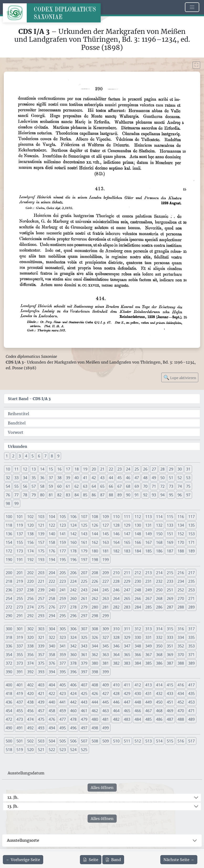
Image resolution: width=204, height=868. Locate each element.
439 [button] (41, 702)
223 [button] (63, 581)
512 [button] (138, 741)
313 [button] (149, 629)
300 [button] (9, 629)
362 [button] (95, 655)
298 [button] (95, 616)
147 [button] (127, 534)
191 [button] (20, 560)
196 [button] (73, 560)
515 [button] (170, 741)
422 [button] (52, 693)
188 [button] (181, 551)
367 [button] (149, 655)
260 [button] (73, 598)
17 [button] (68, 469)
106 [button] (73, 517)
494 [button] (52, 728)
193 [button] (41, 560)
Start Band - (29, 399)
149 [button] (149, 534)
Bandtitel (17, 423)
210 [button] (116, 573)
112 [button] (138, 517)
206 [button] (73, 573)
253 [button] (191, 590)
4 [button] (26, 456)
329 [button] (127, 637)
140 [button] (52, 534)
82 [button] (59, 495)
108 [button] (95, 517)
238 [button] (30, 590)
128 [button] (116, 525)
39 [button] (68, 478)
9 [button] (58, 456)
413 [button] (149, 685)
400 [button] (9, 685)
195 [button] (63, 560)
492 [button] (30, 728)
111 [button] (127, 517)
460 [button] (73, 711)
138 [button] (30, 534)
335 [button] (191, 637)
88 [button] (111, 495)
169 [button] (170, 542)
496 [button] (73, 728)
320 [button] (30, 637)
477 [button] (63, 719)
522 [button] (52, 750)
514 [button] (159, 741)
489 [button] (191, 719)
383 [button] (127, 663)
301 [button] (20, 629)
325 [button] (84, 637)
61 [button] (68, 486)
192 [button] (30, 560)
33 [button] (16, 478)
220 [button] (30, 581)
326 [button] (95, 637)
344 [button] (95, 646)
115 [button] (170, 517)
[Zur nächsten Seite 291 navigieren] (179, 860)
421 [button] (41, 693)
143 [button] (84, 534)
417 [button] (191, 685)
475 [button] (41, 719)
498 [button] (95, 728)
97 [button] (188, 495)
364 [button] (116, 655)
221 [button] (41, 581)
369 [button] (170, 655)
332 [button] (159, 637)
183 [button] (127, 551)
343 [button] (84, 646)
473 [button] (20, 719)
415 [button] (170, 685)
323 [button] (63, 637)
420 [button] (30, 693)
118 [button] (9, 525)
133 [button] (170, 525)
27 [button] (154, 469)
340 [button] (52, 646)
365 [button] (127, 655)
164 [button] (116, 542)
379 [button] (84, 663)
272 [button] (9, 607)
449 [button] (149, 702)
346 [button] (116, 646)
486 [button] (159, 719)
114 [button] (159, 517)
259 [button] (63, 598)
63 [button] (85, 486)
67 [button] (120, 486)
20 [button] (94, 469)
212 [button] (138, 573)
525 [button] (84, 750)
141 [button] (63, 534)
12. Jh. (13, 797)
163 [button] (106, 542)
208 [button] (95, 573)
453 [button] (191, 702)
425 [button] (84, 693)
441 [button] (63, 702)
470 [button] (181, 711)
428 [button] (116, 693)
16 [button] (59, 469)
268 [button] (159, 598)
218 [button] (9, 581)
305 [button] (63, 629)
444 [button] (95, 702)
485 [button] (149, 719)
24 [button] (128, 469)
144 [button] (95, 534)
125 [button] (84, 525)
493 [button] (41, 728)
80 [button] (42, 495)
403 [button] (41, 685)
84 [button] (77, 495)
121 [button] (41, 525)
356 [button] (30, 655)
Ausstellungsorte (23, 840)
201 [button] (20, 573)
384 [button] (138, 663)
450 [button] (159, 702)
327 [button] (106, 637)
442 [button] (73, 702)
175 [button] (41, 551)
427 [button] (106, 693)
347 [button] (127, 646)
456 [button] (30, 711)
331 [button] (149, 637)
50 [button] (162, 478)
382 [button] (116, 663)
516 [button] (181, 741)
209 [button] (106, 573)
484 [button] (138, 719)
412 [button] (138, 685)
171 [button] (191, 542)
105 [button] (63, 517)
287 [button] (170, 607)
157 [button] (41, 542)
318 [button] (9, 637)
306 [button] (73, 629)
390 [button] (9, 672)
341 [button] (63, 646)
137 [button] (20, 534)
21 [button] (102, 469)
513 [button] (149, 741)
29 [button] (171, 469)
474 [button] (30, 719)
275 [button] (41, 607)
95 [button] (171, 495)
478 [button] (73, 719)
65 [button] (102, 486)
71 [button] (154, 486)
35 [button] (34, 478)
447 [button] (127, 702)
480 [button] (95, 719)
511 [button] (127, 741)
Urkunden (18, 446)
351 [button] (170, 646)
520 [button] (30, 750)
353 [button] (191, 646)
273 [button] (20, 607)
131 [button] (149, 525)
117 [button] (191, 517)
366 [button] (138, 655)
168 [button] (159, 542)
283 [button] (127, 607)
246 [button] (116, 590)
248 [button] (138, 590)
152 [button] (181, 534)
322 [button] (52, 637)
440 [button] (52, 702)
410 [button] (116, 685)
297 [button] (84, 616)
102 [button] (30, 517)
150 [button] (159, 534)
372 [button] (9, 663)
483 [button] (127, 719)
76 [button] (8, 495)
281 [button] (106, 607)
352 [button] (181, 646)
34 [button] (25, 478)
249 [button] (149, 590)
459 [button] (63, 711)
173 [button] (20, 551)
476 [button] (52, 719)
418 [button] (9, 693)
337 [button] (20, 646)
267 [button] (149, 598)
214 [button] (159, 573)
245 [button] (106, 590)
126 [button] (95, 525)
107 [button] (84, 517)
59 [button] (51, 486)
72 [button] (162, 486)
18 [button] (77, 469)
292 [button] (30, 616)
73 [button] (171, 486)
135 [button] (191, 525)
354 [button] (9, 655)
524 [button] (73, 750)
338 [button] (30, 646)
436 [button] (9, 702)
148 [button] (138, 534)
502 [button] (30, 741)
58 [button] (42, 486)
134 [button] (181, 525)
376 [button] (52, 663)
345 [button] (106, 646)
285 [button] (149, 607)
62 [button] (77, 486)
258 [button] (52, 598)
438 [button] (30, 702)
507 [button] (84, 741)
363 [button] (106, 655)
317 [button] (191, 629)
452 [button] (181, 702)
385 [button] (149, 663)
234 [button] (181, 581)
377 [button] (63, 663)
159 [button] (63, 542)
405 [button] (63, 685)
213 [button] (149, 573)
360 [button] (73, 655)
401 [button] (20, 685)
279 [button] (84, 607)
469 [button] (170, 711)
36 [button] (42, 478)
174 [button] (30, 551)
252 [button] (181, 590)
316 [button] (181, 629)
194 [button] (52, 560)
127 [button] (106, 525)
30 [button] (180, 469)
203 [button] (41, 573)
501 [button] (20, 741)
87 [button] (102, 495)
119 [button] (20, 525)
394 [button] (52, 672)
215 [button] (170, 573)
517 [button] (191, 741)
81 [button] (51, 495)
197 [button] (84, 560)
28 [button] (162, 469)
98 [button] (8, 503)
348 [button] (138, 646)
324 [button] (73, 637)
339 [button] (41, 646)
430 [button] (138, 693)
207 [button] (84, 573)
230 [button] (138, 581)
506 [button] (73, 741)
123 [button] (63, 525)
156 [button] (30, 542)
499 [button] (106, 728)
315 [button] (170, 629)
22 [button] (111, 469)
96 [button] (180, 495)
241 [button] (63, 590)
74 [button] (180, 486)
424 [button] (73, 693)
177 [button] (63, 551)
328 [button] (116, 637)
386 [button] (159, 663)
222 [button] (52, 581)
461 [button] (84, 711)
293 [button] (41, 616)
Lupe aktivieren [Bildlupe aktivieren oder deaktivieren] (180, 377)
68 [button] (128, 486)
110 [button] (116, 517)
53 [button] (188, 478)
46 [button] (128, 478)
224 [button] (73, 581)
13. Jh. (13, 806)
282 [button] (116, 607)
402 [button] (30, 685)
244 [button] (95, 590)
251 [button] (170, 590)
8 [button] (52, 456)
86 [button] (94, 495)
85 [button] (85, 495)
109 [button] (106, 517)
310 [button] (116, 629)
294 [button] (52, 616)
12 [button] (25, 469)
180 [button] (95, 551)
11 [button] (16, 469)
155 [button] (20, 542)
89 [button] (120, 495)
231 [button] (149, 581)
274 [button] (30, 607)
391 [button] (20, 672)
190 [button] (9, 560)
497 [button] (84, 728)
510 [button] (116, 741)
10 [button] (8, 469)
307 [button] (84, 629)
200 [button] (9, 573)
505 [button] (63, 741)
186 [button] (159, 551)
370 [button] (181, 655)
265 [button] (127, 598)
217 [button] (191, 573)
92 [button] (145, 495)
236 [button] (9, 590)
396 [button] (73, 672)
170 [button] (181, 542)
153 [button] (191, 534)
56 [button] (25, 486)
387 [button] (170, 663)
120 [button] (30, 525)
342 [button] (73, 646)
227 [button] (106, 581)
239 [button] (41, 590)
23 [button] (120, 469)
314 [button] (159, 629)
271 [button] (191, 598)
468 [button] (159, 711)
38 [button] (59, 478)
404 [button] (52, 685)
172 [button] (9, 551)
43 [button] (102, 478)
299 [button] (106, 616)
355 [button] (20, 655)
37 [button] (51, 478)
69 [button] (137, 486)
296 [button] (73, 616)
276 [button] (52, 607)
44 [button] (111, 478)
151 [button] (170, 534)
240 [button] (52, 590)
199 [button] (106, 560)
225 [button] (84, 581)
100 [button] (9, 517)
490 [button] (9, 728)
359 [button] (63, 655)
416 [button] (181, 685)
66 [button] (111, 486)
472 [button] (9, 719)
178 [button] (73, 551)
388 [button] (181, 663)
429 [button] (127, 693)
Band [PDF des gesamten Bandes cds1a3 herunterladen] (113, 860)
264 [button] (116, 598)
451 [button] (170, 702)
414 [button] (159, 685)
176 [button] (52, 551)
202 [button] (30, 573)
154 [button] (9, 542)
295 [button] (63, 616)
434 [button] (181, 693)
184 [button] (138, 551)
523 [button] (63, 750)
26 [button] (145, 469)
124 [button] (73, 525)
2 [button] (13, 456)
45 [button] (120, 478)
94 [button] (162, 495)
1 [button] (7, 456)
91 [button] (137, 495)
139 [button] (41, 534)
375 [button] (41, 663)
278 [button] (73, 607)
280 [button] (95, 607)
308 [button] (95, 629)
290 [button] (9, 616)
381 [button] (106, 663)
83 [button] (68, 495)
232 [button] (159, 581)
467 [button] (149, 711)
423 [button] (63, 693)
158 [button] (52, 542)
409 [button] (106, 685)
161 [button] (84, 542)
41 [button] (85, 478)
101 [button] (20, 517)
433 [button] (170, 693)
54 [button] (8, 486)
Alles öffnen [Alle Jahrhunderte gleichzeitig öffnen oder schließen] (102, 788)
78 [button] (25, 495)
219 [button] (20, 581)
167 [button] (149, 542)
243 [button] (84, 590)
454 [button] (9, 711)
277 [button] (63, 607)
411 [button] (127, 685)
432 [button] (159, 693)
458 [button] (52, 711)
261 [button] (84, 598)
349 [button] (149, 646)
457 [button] (41, 711)
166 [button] (138, 542)
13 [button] (34, 469)
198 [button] (95, 560)
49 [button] (154, 478)
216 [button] (181, 573)
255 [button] (20, 598)
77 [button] (16, 495)
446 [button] (116, 702)
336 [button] (9, 646)
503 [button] (41, 741)
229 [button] (127, 581)
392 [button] (30, 672)
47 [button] (137, 478)
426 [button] (95, 693)
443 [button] (84, 702)
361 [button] (84, 655)
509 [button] (106, 741)
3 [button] (20, 456)
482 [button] (116, 719)
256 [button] (30, 598)
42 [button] (94, 478)
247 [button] (127, 590)
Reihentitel (18, 414)
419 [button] (20, 693)
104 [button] (52, 517)
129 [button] (127, 525)
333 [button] (170, 637)
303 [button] (41, 629)
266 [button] (138, 598)
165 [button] (127, 542)
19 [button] (85, 469)
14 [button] (42, 469)
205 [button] (63, 573)
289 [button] (191, 607)
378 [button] (73, 663)
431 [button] (149, 693)
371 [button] (191, 655)
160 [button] (73, 542)
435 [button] (191, 693)
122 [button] (52, 525)
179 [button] (84, 551)
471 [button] (191, 711)
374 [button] (30, 663)
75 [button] (188, 486)
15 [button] (51, 469)
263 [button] (106, 598)
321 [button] (41, 637)
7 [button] (45, 456)
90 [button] (128, 495)
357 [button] (41, 655)
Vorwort (16, 432)
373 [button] (20, 663)
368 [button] (159, 655)
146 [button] (116, 534)
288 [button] (181, 607)
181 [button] (106, 551)
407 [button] (84, 685)
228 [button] (116, 581)
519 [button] (20, 750)
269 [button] (170, 598)
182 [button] (116, 551)
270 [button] (181, 598)
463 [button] (106, 711)
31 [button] (188, 469)
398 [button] (95, 672)
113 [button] (149, 517)
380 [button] (95, 663)
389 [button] (191, 663)
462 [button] (95, 711)
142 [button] (73, 534)
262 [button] (95, 598)
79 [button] (34, 495)
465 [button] (127, 711)
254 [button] (9, 598)
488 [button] (181, 719)
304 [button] (52, 629)
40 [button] (77, 478)
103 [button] (41, 517)
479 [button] (84, 719)
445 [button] (106, 702)
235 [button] (191, 581)
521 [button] (41, 750)
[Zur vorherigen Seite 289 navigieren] (23, 860)
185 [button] (149, 551)
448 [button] (138, 702)
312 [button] (138, 629)
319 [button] (20, 637)
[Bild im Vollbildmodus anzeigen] (196, 65)
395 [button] (63, 672)
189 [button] (191, 551)
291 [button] (20, 616)
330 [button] (138, 637)
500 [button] (9, 741)
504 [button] (52, 741)
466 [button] (138, 711)
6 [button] (39, 456)
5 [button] (33, 456)
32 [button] (8, 478)
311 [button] (127, 629)
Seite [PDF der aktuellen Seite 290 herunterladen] (91, 860)
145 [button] (106, 534)
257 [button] (41, 598)
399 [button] (106, 672)
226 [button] (95, 581)
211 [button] (127, 573)
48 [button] (145, 478)
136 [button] (9, 534)
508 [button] (95, 741)
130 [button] (138, 525)
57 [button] (34, 486)
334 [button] (181, 637)
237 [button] (20, 590)
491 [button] (20, 728)
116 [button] (181, 517)
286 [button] (159, 607)
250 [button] (159, 590)
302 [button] (30, 629)
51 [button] (171, 478)
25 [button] (137, 469)
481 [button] (106, 719)
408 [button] (95, 685)
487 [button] (170, 719)
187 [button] (170, 551)
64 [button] (94, 486)
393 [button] (41, 672)
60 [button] (59, 486)
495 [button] (63, 728)
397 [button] (84, 672)
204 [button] (52, 573)
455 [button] (20, 711)
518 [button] (9, 750)
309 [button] (106, 629)
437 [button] (20, 702)
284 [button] (138, 607)
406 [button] (73, 685)
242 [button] (73, 590)
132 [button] (159, 525)
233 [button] (170, 581)
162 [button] (95, 542)
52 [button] (180, 478)
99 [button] (16, 503)
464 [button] (116, 711)
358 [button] (52, 655)
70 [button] (145, 486)
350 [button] (159, 646)
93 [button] (154, 495)
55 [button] (16, 486)
